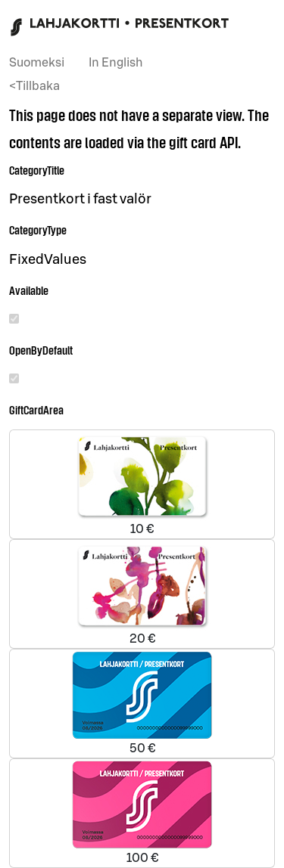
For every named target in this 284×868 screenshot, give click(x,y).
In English (115, 63)
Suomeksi (37, 63)
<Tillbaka (34, 86)
